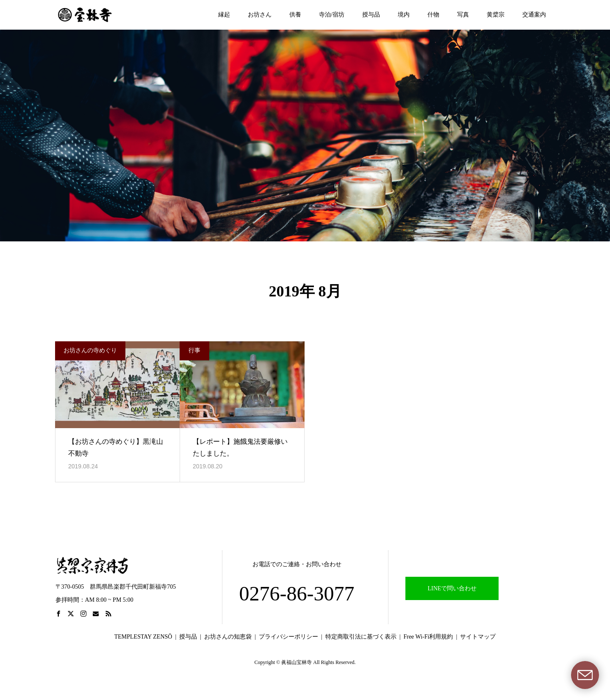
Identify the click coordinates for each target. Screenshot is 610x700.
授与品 (371, 15)
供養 (295, 15)
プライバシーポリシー (288, 637)
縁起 (224, 15)
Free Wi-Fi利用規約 (428, 637)
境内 (404, 15)
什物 (433, 15)
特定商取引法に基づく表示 (361, 637)
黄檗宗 (496, 15)
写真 (463, 15)
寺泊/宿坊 (332, 15)
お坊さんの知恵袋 (228, 637)
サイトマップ (478, 637)
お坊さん (260, 15)
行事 (194, 350)
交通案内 (534, 15)
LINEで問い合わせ (452, 588)
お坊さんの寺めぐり (90, 350)
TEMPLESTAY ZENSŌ (143, 637)
